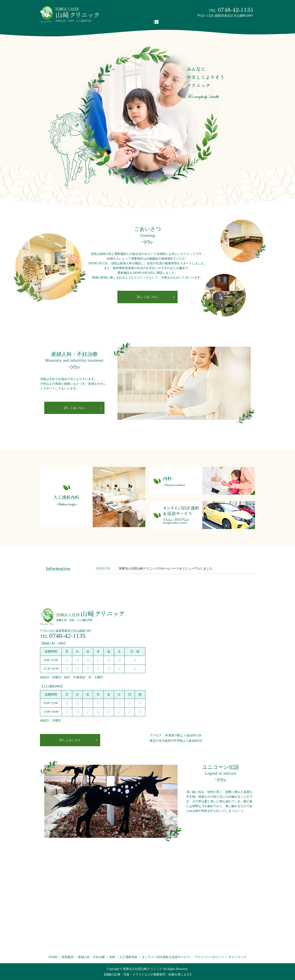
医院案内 (124, 24)
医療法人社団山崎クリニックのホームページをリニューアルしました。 (167, 568)
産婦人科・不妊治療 (148, 24)
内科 (169, 24)
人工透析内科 (185, 24)
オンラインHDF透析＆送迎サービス (222, 24)
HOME (109, 24)
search (254, 24)
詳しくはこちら (147, 297)
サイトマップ (237, 957)
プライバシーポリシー (209, 957)
